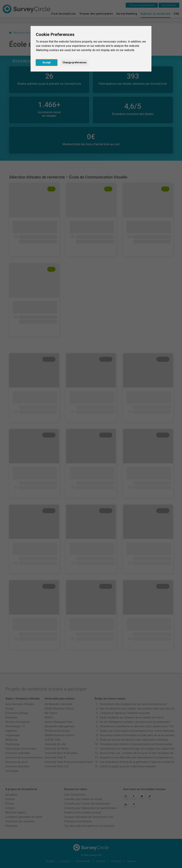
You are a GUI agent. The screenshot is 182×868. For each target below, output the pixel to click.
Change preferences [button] (75, 62)
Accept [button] (47, 62)
